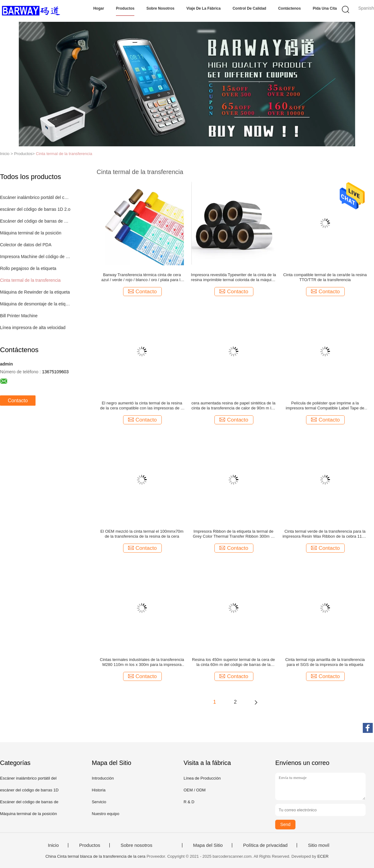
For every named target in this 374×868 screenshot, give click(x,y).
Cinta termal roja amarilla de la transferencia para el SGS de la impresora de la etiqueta (325, 662)
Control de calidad (249, 8)
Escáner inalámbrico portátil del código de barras (35, 197)
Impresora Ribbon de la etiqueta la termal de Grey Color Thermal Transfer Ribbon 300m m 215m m (234, 534)
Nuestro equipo (105, 814)
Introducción (103, 778)
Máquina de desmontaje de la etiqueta (35, 304)
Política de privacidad (265, 845)
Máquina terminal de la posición (31, 233)
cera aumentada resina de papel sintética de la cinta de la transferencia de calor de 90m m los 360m (233, 406)
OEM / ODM (195, 790)
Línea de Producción (202, 778)
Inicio (53, 845)
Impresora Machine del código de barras (35, 257)
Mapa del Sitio (208, 845)
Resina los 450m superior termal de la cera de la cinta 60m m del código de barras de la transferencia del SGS (233, 662)
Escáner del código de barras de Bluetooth (35, 221)
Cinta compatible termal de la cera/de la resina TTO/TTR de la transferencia (325, 277)
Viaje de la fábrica (204, 8)
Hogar (99, 8)
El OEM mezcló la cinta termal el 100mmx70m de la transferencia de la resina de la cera (142, 534)
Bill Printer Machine (19, 316)
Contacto (18, 401)
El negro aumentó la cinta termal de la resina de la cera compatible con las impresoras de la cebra (142, 406)
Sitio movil (319, 845)
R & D (189, 802)
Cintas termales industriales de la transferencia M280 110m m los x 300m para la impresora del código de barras (142, 662)
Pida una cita (325, 8)
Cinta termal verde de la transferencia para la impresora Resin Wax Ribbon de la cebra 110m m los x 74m (325, 534)
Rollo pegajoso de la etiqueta (28, 268)
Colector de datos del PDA (26, 245)
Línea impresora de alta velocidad (33, 328)
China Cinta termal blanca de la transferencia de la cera (96, 856)
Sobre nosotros (161, 8)
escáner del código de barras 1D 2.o (35, 209)
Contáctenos (289, 8)
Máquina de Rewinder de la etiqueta (35, 292)
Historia (98, 790)
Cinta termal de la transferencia (64, 154)
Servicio (99, 802)
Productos (125, 8)
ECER (323, 856)
